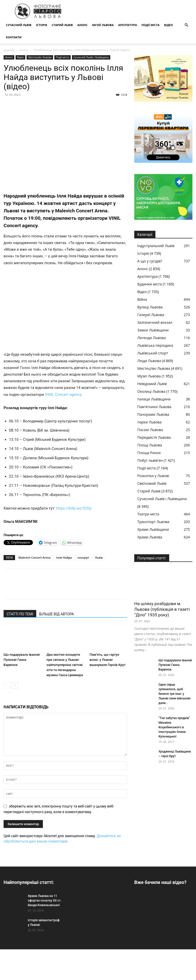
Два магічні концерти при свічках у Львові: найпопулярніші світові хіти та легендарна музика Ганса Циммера (65, 665)
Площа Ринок (149, 453)
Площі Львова (150, 445)
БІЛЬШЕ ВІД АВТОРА (57, 614)
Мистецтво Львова (40, 57)
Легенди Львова (151, 338)
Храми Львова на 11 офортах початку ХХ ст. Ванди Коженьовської (45, 901)
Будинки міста (150, 284)
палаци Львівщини (154, 399)
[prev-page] (7, 685)
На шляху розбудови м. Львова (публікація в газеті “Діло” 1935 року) (162, 609)
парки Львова (149, 422)
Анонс (82, 25)
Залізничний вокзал (155, 322)
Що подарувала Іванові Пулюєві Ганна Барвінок (22, 660)
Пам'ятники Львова (154, 407)
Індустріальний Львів (156, 246)
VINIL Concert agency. (64, 395)
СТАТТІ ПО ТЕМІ (20, 614)
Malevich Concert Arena (34, 557)
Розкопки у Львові (153, 476)
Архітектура (128, 25)
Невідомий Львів (152, 384)
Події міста (151, 25)
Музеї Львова (103, 25)
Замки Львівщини (153, 330)
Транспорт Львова (153, 522)
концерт (83, 557)
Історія (42, 25)
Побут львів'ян (150, 460)
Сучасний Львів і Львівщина (91, 57)
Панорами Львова (153, 414)
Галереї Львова (151, 315)
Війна (142, 299)
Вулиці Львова (150, 307)
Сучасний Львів (19, 25)
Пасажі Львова (150, 430)
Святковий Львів (152, 483)
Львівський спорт (153, 353)
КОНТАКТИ (14, 37)
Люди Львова (149, 361)
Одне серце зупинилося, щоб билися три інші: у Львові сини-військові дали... (174, 694)
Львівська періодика (155, 345)
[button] (186, 25)
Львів (99, 557)
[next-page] (15, 685)
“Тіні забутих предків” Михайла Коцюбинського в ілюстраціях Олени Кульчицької (174, 727)
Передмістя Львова (154, 437)
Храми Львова (150, 537)
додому (9, 50)
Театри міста (148, 514)
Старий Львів (62, 25)
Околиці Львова (151, 391)
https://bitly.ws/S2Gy (74, 508)
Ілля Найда (64, 557)
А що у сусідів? (150, 261)
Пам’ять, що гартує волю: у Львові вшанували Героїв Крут (108, 660)
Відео (168, 25)
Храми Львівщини (153, 529)
